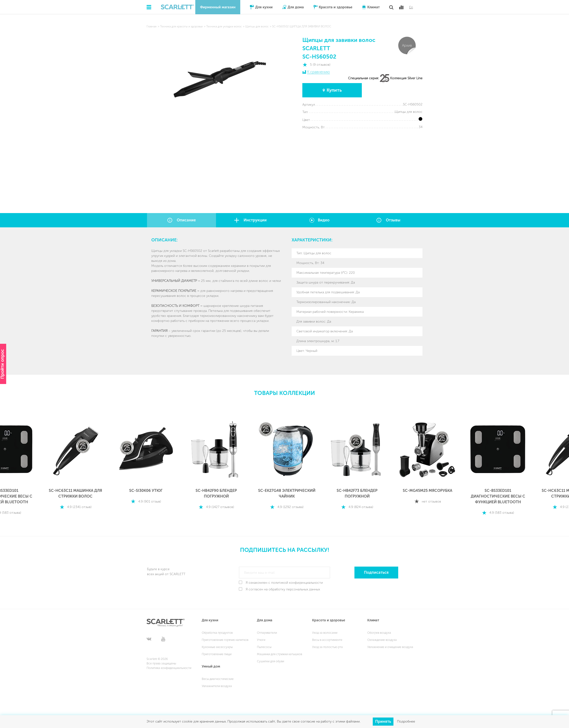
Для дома (296, 7)
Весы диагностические (218, 679)
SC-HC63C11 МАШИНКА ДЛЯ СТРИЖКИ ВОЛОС (75, 493)
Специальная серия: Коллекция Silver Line (385, 78)
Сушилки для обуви (270, 661)
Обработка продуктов (217, 633)
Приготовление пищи (217, 654)
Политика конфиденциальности (169, 668)
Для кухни (264, 7)
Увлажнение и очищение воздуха (390, 647)
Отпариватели (267, 633)
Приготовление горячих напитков (225, 640)
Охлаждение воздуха (382, 640)
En (411, 7)
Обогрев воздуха (379, 633)
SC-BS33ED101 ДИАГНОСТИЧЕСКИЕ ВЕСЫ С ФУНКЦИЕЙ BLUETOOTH (498, 496)
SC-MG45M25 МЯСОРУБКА (427, 491)
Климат (373, 7)
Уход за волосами (325, 633)
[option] (75, 463)
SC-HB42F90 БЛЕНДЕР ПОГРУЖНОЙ (216, 493)
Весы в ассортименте (327, 640)
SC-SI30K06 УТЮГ (146, 491)
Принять (383, 721)
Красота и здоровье (336, 7)
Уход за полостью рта (327, 647)
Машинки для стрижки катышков (280, 654)
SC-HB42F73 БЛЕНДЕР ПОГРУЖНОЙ (357, 493)
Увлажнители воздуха (217, 686)
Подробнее (406, 721)
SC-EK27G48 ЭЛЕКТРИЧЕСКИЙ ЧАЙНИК (287, 493)
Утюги (261, 640)
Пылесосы (264, 647)
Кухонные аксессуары (217, 647)
